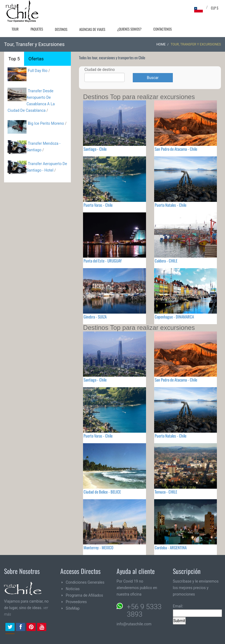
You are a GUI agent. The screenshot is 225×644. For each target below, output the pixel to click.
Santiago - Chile (95, 149)
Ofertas (36, 59)
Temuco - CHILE (166, 492)
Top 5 (14, 59)
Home (161, 44)
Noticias (73, 589)
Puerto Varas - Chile (98, 205)
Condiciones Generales (85, 582)
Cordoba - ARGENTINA (171, 547)
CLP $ (215, 8)
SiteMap (73, 608)
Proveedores (76, 602)
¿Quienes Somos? (129, 29)
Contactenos (163, 29)
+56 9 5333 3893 (144, 610)
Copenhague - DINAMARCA (174, 317)
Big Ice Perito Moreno (46, 123)
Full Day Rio (38, 71)
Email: (197, 610)
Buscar (153, 78)
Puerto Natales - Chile (171, 205)
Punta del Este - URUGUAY (103, 261)
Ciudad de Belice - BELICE (102, 492)
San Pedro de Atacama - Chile (176, 149)
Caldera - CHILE (166, 261)
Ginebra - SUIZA (95, 317)
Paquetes (37, 29)
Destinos (61, 29)
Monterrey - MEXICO (98, 547)
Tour (15, 29)
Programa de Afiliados (84, 595)
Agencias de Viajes (92, 29)
